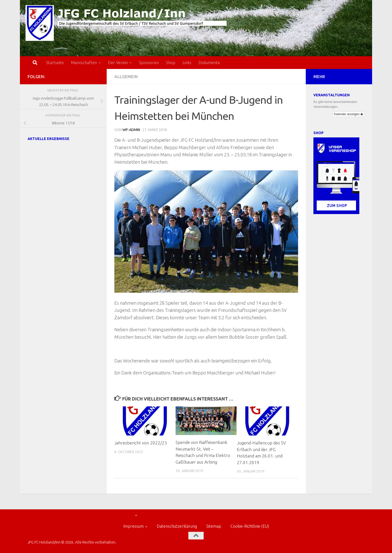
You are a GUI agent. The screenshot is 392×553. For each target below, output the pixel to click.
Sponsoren (149, 63)
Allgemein (126, 77)
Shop (171, 63)
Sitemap (214, 526)
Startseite (55, 63)
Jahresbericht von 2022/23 (141, 443)
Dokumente (209, 63)
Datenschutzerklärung (177, 526)
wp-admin (131, 130)
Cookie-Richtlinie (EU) (250, 526)
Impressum (133, 526)
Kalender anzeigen (348, 114)
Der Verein (118, 63)
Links (187, 63)
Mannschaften (84, 63)
